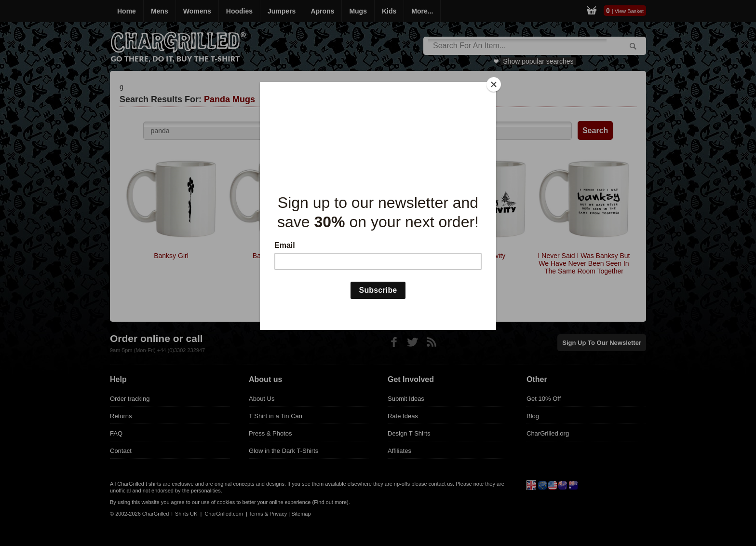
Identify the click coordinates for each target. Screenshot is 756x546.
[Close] (494, 84)
